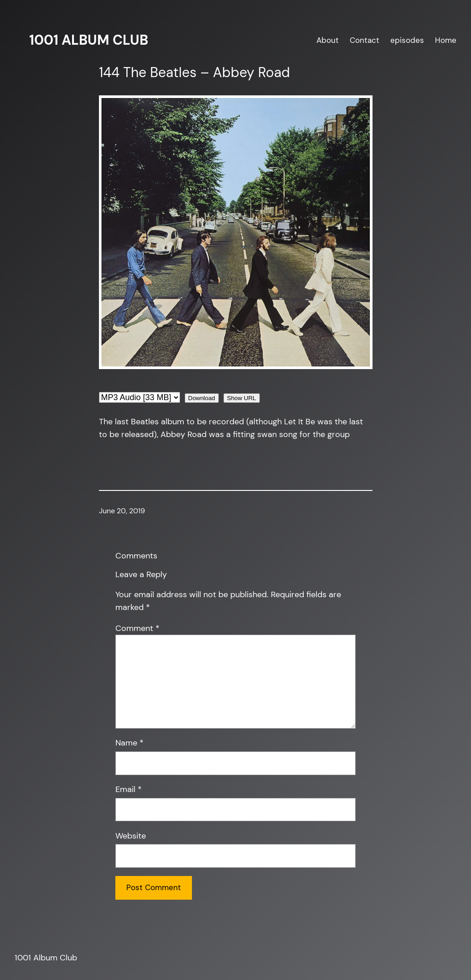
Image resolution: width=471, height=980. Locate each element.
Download (202, 398)
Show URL (242, 398)
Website (131, 836)
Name (129, 743)
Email (129, 789)
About (328, 40)
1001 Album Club (89, 40)
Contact (365, 40)
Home (446, 40)
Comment (137, 628)
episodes (407, 40)
